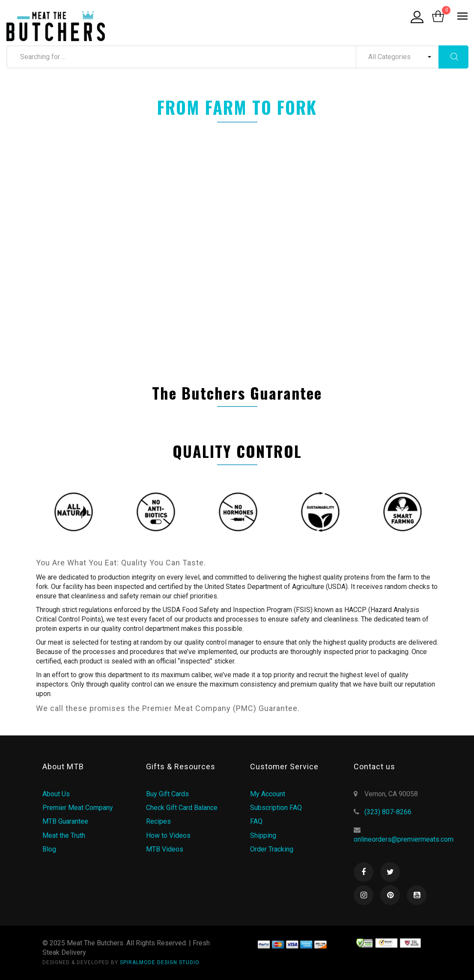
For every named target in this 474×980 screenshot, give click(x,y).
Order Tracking (272, 849)
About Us (56, 794)
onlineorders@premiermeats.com (404, 839)
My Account (268, 794)
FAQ (256, 821)
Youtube (417, 895)
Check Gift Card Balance (182, 808)
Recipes (158, 821)
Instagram (364, 895)
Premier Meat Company (78, 808)
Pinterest (390, 895)
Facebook (364, 872)
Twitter (390, 872)
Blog (49, 849)
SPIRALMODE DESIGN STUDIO (160, 962)
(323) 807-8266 (388, 812)
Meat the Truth (64, 835)
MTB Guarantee (65, 821)
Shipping (263, 835)
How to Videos (168, 835)
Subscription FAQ (276, 808)
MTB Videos (165, 849)
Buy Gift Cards (167, 794)
